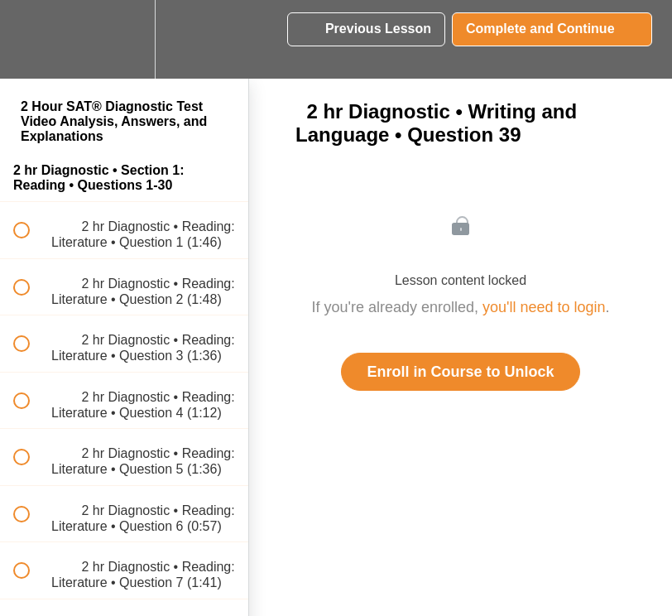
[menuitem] (124, 39)
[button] (31, 39)
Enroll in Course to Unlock (460, 372)
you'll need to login (544, 307)
